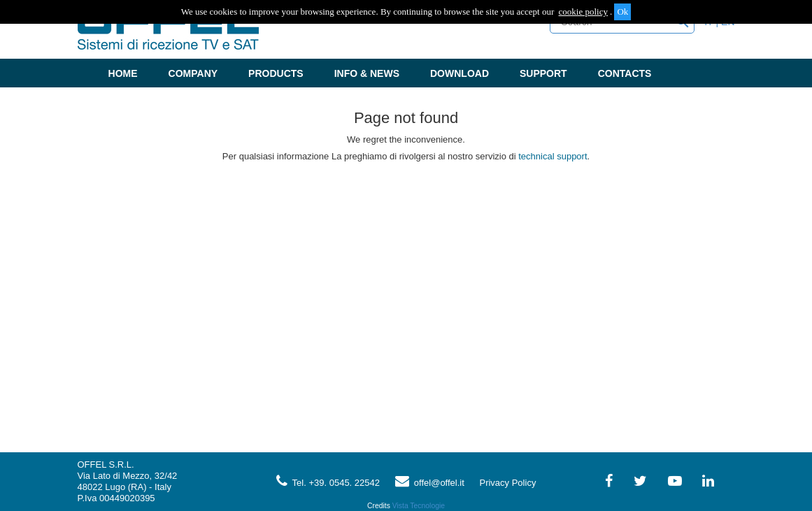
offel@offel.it (430, 483)
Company (193, 73)
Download (460, 73)
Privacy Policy (507, 483)
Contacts (625, 73)
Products (276, 73)
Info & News (367, 73)
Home (123, 73)
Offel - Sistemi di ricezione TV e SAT (169, 31)
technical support (553, 156)
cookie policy (583, 12)
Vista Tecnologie (419, 506)
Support (543, 73)
